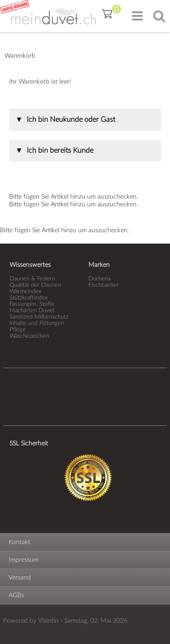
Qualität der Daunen (35, 285)
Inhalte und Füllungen (37, 323)
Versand (20, 578)
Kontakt (19, 542)
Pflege (18, 329)
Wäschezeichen (29, 336)
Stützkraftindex (29, 298)
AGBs (16, 595)
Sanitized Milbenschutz (39, 317)
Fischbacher (104, 285)
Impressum (24, 560)
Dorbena (100, 279)
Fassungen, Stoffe (32, 304)
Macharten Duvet (32, 310)
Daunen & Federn (32, 279)
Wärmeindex (25, 291)
